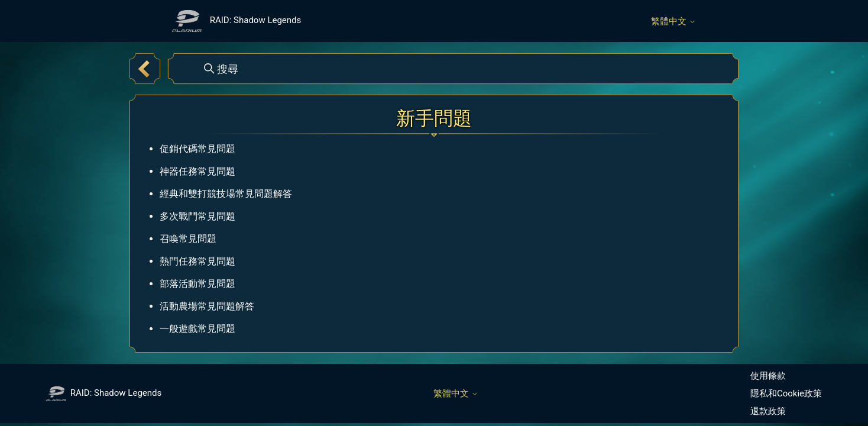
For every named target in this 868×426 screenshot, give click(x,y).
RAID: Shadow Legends (104, 393)
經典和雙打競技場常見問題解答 (226, 194)
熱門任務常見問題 (197, 261)
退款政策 (768, 411)
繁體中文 (673, 22)
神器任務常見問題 (197, 171)
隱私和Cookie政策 (786, 393)
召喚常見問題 (188, 239)
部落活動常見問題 (197, 284)
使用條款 (768, 376)
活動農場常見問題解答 (207, 306)
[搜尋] (453, 69)
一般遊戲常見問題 (197, 329)
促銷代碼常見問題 (197, 149)
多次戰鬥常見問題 (197, 216)
